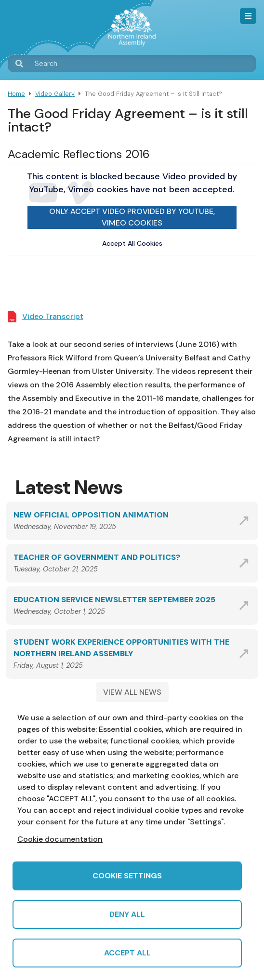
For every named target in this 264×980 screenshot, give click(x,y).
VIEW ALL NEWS (132, 692)
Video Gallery (55, 94)
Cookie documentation (60, 839)
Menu (248, 16)
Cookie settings (127, 876)
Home (16, 94)
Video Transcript (53, 316)
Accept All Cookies (132, 243)
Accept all (127, 953)
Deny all (127, 914)
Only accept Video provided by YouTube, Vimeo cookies (132, 217)
